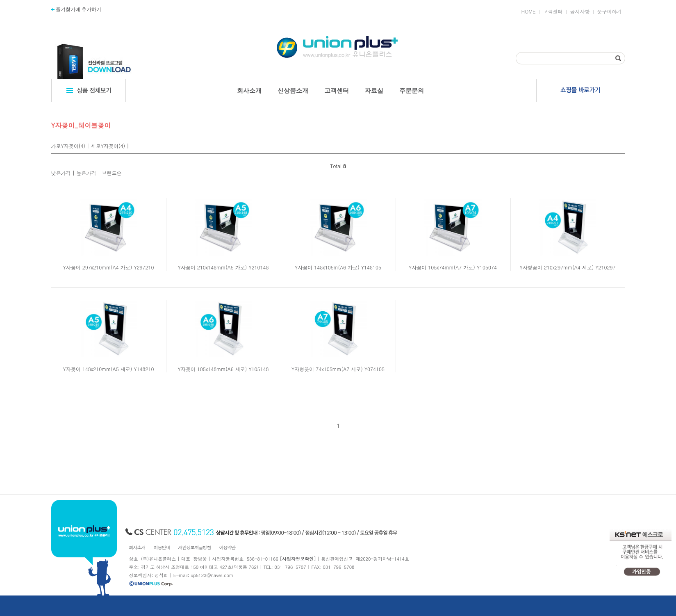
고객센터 (553, 11)
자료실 (374, 90)
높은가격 (86, 173)
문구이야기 (610, 11)
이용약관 (228, 547)
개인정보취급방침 (195, 547)
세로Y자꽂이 (105, 146)
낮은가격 (61, 173)
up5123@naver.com (212, 575)
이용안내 (162, 547)
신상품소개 (293, 90)
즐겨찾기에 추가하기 (76, 9)
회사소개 (249, 90)
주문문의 (412, 90)
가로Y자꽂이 (65, 146)
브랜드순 (112, 173)
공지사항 (580, 11)
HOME (529, 11)
